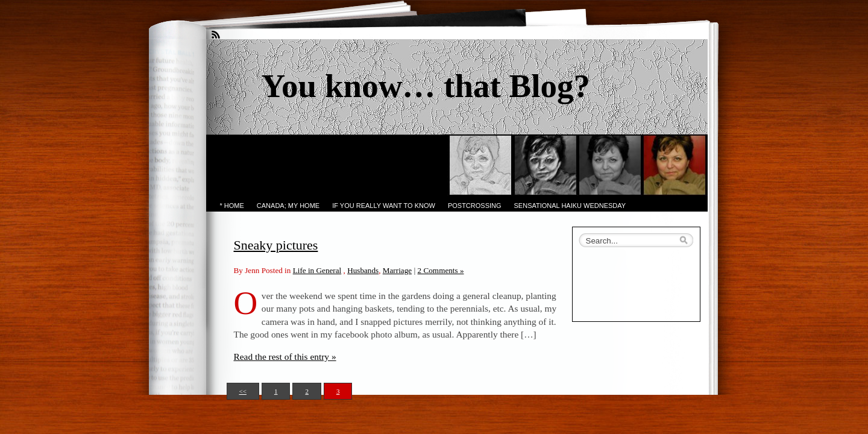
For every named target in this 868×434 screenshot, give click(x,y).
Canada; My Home (288, 206)
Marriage (397, 270)
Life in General (317, 270)
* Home (232, 206)
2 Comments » (441, 270)
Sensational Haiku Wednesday (570, 206)
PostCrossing (475, 206)
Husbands (363, 270)
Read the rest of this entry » (285, 357)
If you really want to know (384, 206)
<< (243, 391)
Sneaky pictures (276, 245)
